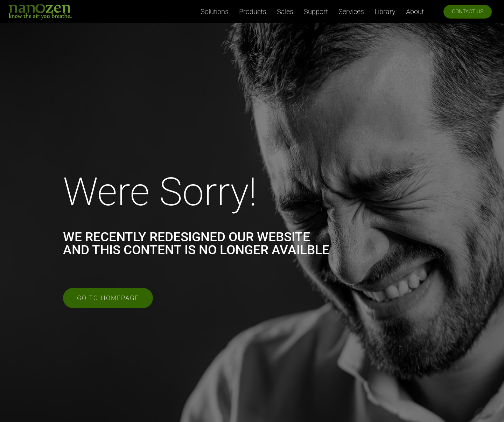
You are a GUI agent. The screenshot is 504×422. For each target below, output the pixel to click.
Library (385, 12)
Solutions (215, 12)
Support (316, 12)
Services (351, 12)
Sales (285, 12)
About (415, 12)
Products (253, 12)
